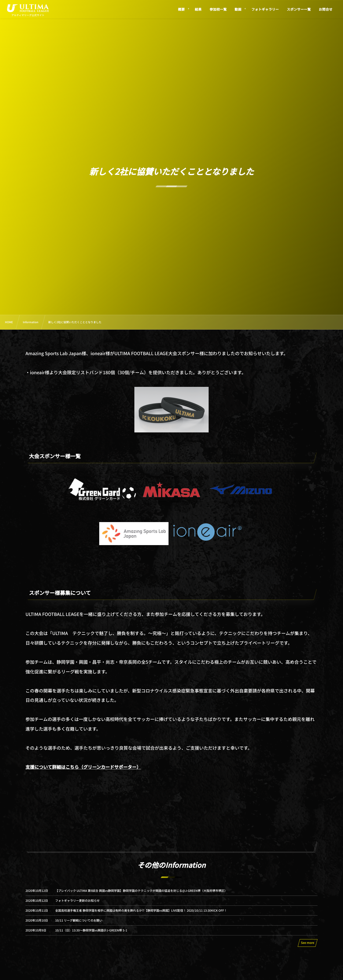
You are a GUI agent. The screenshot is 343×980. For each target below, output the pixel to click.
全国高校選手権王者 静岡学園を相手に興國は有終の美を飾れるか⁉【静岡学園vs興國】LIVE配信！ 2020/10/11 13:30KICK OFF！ (141, 915)
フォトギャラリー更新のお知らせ (77, 905)
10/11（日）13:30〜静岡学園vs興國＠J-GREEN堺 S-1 (91, 935)
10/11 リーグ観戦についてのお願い (79, 925)
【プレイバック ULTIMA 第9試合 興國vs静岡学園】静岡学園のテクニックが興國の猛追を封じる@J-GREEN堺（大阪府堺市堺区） (141, 895)
